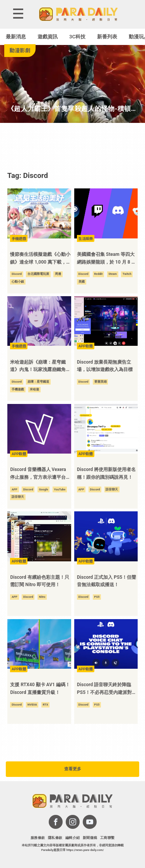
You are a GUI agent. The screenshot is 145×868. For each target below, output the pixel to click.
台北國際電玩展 (38, 274)
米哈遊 (34, 389)
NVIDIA (32, 705)
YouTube (60, 489)
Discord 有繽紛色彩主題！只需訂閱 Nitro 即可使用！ (39, 581)
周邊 (58, 274)
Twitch (127, 274)
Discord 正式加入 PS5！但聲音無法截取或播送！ (107, 581)
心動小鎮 (18, 282)
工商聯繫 (107, 838)
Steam (113, 274)
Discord (17, 274)
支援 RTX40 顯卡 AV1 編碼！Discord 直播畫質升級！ (40, 689)
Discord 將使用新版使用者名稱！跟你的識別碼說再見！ (106, 473)
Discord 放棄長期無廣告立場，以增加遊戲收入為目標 (105, 366)
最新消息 (16, 37)
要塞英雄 (101, 382)
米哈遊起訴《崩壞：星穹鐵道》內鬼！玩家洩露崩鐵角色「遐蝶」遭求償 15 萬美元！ (40, 367)
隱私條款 (55, 838)
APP (14, 489)
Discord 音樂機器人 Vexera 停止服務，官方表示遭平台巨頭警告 (40, 474)
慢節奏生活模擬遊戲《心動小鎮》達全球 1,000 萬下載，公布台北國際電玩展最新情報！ (40, 259)
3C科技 (77, 37)
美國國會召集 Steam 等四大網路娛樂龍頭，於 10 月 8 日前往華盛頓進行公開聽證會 (107, 259)
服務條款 (38, 838)
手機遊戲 (18, 389)
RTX (46, 705)
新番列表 (107, 37)
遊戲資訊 (48, 37)
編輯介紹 (73, 838)
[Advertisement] (73, 147)
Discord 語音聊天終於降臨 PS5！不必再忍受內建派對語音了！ (107, 689)
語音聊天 (18, 497)
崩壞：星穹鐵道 (38, 382)
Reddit (99, 274)
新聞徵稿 (90, 838)
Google (44, 489)
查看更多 (73, 769)
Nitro (42, 597)
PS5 (97, 597)
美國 (82, 282)
